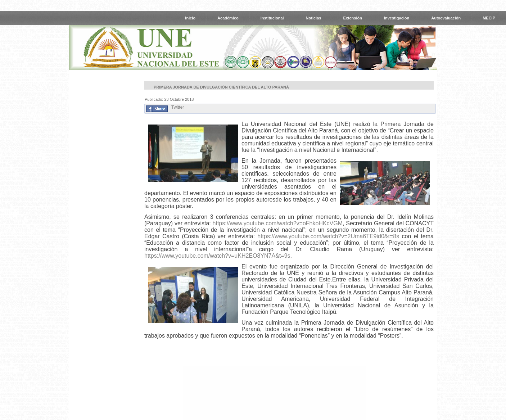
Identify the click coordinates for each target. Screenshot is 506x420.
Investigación (397, 18)
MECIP (489, 18)
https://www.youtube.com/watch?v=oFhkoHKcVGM (278, 223)
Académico (228, 18)
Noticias (314, 18)
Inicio (190, 18)
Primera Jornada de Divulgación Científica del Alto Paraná (221, 87)
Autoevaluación (446, 18)
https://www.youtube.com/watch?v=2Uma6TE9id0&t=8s (328, 236)
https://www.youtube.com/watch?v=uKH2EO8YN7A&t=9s (217, 256)
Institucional (272, 18)
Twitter (178, 107)
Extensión (353, 18)
